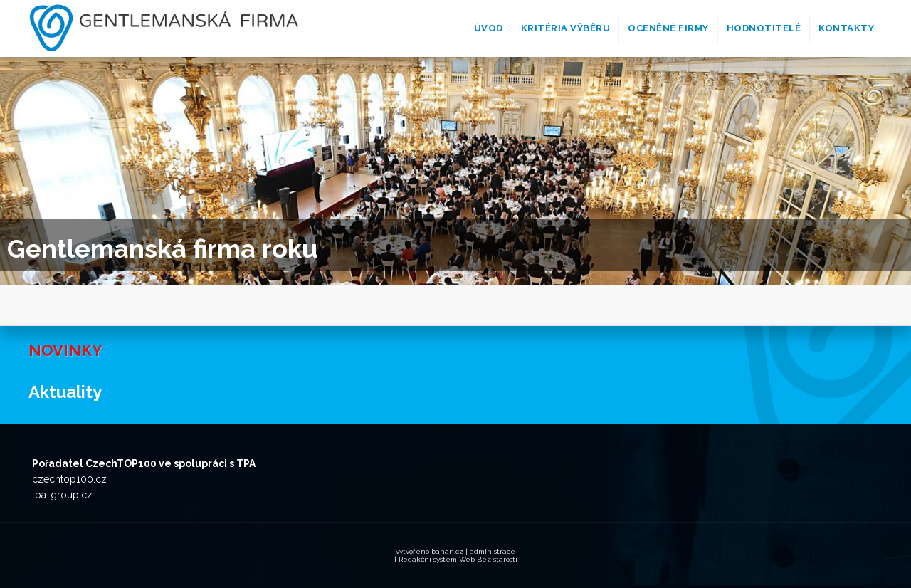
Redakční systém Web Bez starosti (458, 559)
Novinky (65, 350)
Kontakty (846, 28)
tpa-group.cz (62, 495)
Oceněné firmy (668, 28)
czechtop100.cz (69, 479)
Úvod (489, 28)
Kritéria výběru (566, 28)
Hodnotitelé (764, 28)
